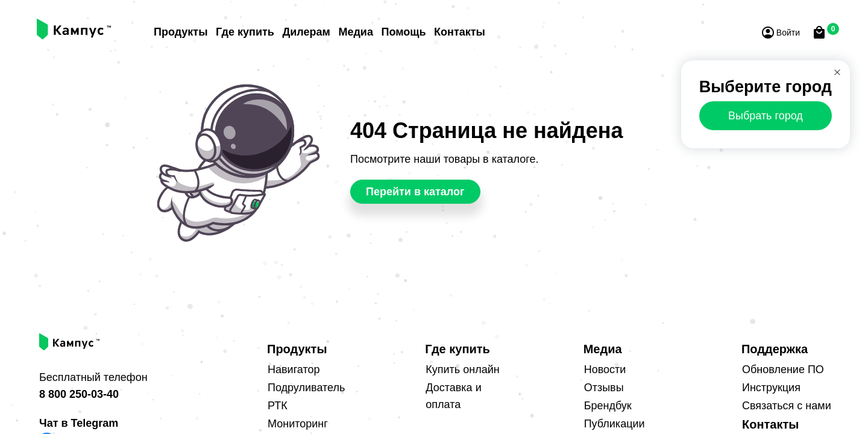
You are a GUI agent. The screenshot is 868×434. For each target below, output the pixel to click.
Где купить (245, 32)
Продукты (181, 32)
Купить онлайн (462, 370)
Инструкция (771, 388)
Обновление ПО (783, 370)
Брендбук (608, 406)
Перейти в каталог (415, 192)
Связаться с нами (787, 406)
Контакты (460, 32)
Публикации (615, 424)
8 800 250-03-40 (79, 394)
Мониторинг (298, 424)
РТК (278, 406)
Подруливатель (306, 388)
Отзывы (604, 388)
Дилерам (306, 32)
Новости (605, 370)
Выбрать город (766, 116)
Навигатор (294, 370)
